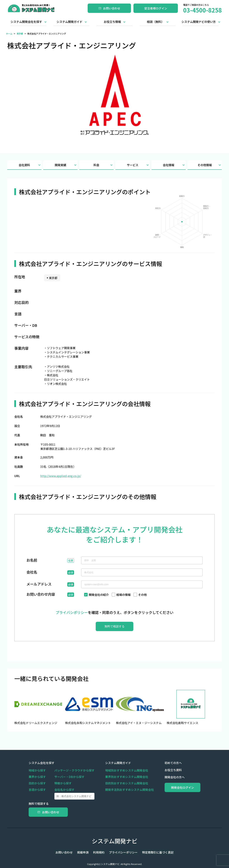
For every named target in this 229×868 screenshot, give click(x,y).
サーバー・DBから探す (69, 777)
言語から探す (37, 790)
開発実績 (66, 165)
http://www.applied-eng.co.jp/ (61, 476)
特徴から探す (63, 783)
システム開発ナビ (115, 841)
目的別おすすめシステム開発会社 (124, 783)
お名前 (32, 561)
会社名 (32, 572)
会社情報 (174, 165)
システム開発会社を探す (26, 22)
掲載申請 (84, 852)
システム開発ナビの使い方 (199, 22)
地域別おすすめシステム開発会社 (124, 770)
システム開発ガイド (69, 22)
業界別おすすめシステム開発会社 (124, 777)
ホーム (9, 34)
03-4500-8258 (203, 10)
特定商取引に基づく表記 (155, 852)
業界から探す (37, 777)
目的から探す (37, 783)
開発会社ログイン (180, 787)
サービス (138, 165)
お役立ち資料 (168, 770)
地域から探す (37, 770)
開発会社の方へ (170, 777)
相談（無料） (155, 22)
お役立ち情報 (112, 22)
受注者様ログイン (156, 8)
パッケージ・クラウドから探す (74, 770)
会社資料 (30, 165)
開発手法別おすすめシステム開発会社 (127, 790)
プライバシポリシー (72, 612)
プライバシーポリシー (122, 852)
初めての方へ (168, 763)
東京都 (20, 34)
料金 (104, 165)
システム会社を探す (42, 763)
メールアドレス (39, 584)
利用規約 (99, 852)
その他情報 (210, 165)
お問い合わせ (109, 8)
